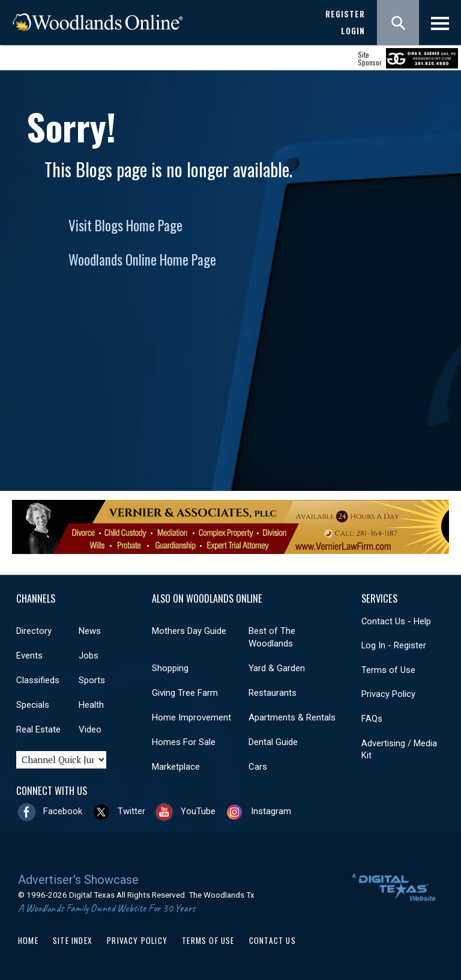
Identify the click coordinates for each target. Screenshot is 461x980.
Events (29, 656)
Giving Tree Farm (185, 693)
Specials (33, 705)
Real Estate (38, 729)
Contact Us (273, 940)
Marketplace (176, 767)
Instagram (271, 811)
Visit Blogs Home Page (125, 225)
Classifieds (38, 680)
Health (91, 705)
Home (28, 940)
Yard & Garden (277, 668)
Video (90, 729)
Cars (258, 767)
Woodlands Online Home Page (142, 260)
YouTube (198, 811)
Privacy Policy (388, 694)
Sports (92, 680)
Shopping (170, 668)
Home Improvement (191, 717)
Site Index (73, 940)
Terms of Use (388, 670)
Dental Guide (273, 742)
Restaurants (273, 693)
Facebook (63, 811)
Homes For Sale (184, 742)
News (90, 631)
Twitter (131, 811)
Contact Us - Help (396, 621)
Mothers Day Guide (189, 631)
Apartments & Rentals (292, 717)
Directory (34, 631)
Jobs (89, 656)
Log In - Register (394, 645)
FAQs (372, 719)
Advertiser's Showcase (78, 880)
